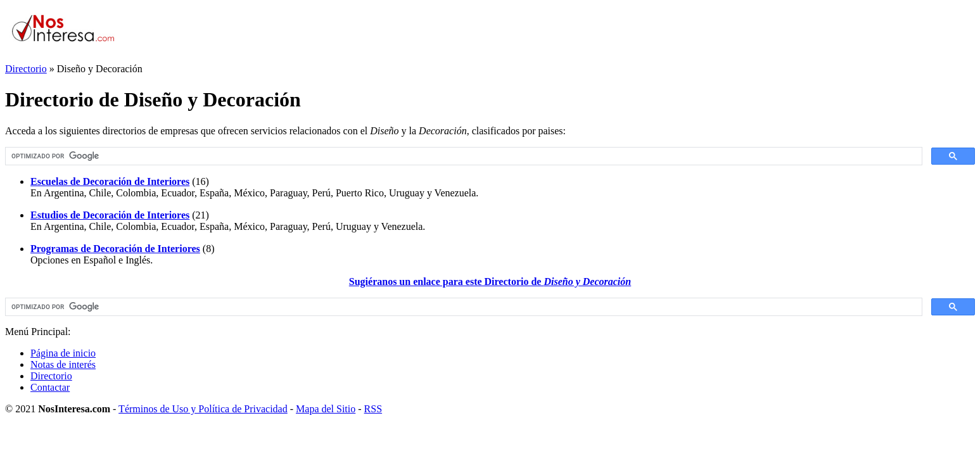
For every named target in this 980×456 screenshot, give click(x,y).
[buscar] (462, 156)
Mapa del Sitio (326, 409)
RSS (373, 409)
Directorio (26, 69)
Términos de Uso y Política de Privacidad (203, 409)
